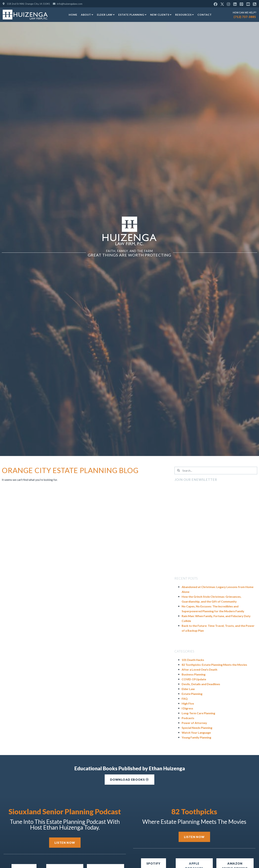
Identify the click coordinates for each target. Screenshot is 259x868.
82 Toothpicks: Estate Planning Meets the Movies (214, 665)
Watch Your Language (196, 732)
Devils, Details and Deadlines (201, 684)
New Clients (161, 15)
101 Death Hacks (193, 660)
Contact (205, 15)
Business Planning (194, 674)
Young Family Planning (196, 737)
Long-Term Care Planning (198, 713)
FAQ (185, 699)
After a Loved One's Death (199, 669)
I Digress (187, 708)
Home (73, 15)
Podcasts (188, 718)
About (87, 15)
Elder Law (106, 15)
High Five (188, 703)
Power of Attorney (194, 723)
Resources (185, 15)
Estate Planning (132, 15)
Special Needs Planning (197, 728)
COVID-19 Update (194, 679)
